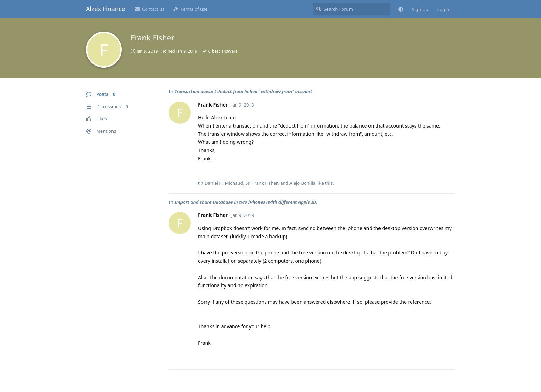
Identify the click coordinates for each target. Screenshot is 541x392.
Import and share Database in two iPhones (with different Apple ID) (246, 202)
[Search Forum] (351, 9)
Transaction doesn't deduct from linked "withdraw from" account (243, 91)
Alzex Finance (106, 9)
